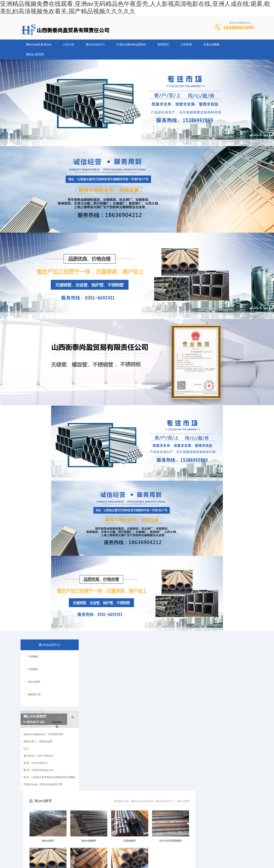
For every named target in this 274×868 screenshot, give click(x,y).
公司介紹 (68, 44)
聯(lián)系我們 (35, 54)
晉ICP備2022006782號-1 (164, 801)
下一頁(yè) (180, 739)
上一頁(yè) (155, 739)
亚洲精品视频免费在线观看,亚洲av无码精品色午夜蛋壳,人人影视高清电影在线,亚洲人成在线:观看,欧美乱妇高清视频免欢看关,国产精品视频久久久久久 (84, 866)
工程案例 (186, 44)
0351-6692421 (97, 795)
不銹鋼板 (32, 655)
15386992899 (238, 28)
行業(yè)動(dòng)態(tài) (131, 44)
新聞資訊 (163, 44)
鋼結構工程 (33, 686)
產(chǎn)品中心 (95, 44)
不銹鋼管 (32, 665)
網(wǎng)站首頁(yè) (39, 44)
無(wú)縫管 (33, 676)
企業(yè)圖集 (212, 44)
